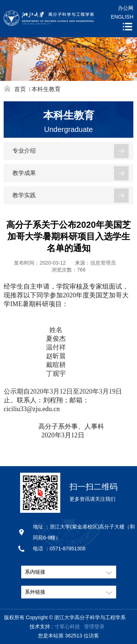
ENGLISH (122, 17)
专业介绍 (24, 151)
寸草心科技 (67, 627)
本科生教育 (46, 89)
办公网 (126, 8)
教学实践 (24, 195)
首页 (20, 89)
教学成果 (24, 173)
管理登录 (94, 627)
